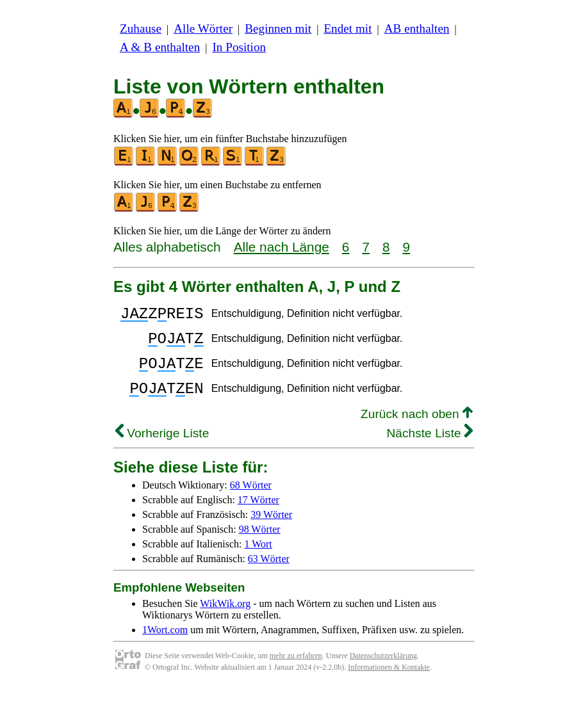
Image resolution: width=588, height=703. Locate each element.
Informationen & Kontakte (389, 683)
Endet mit (347, 28)
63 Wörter (269, 574)
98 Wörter (260, 545)
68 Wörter (251, 500)
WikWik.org (225, 619)
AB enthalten (417, 28)
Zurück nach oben (417, 429)
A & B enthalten (160, 47)
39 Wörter (271, 530)
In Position (239, 47)
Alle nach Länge (282, 247)
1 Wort (258, 559)
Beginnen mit (278, 28)
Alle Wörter (203, 28)
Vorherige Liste (162, 448)
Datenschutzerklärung (383, 671)
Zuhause (141, 28)
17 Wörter (258, 515)
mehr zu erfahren (296, 671)
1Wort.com (165, 645)
